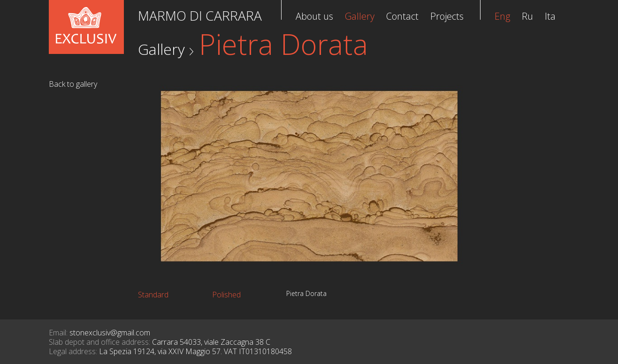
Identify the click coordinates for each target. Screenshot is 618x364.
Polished (226, 295)
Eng (502, 16)
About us (314, 16)
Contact (402, 16)
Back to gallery (73, 84)
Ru (527, 16)
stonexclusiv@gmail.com (110, 333)
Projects (447, 16)
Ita (550, 16)
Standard (153, 295)
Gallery (161, 49)
